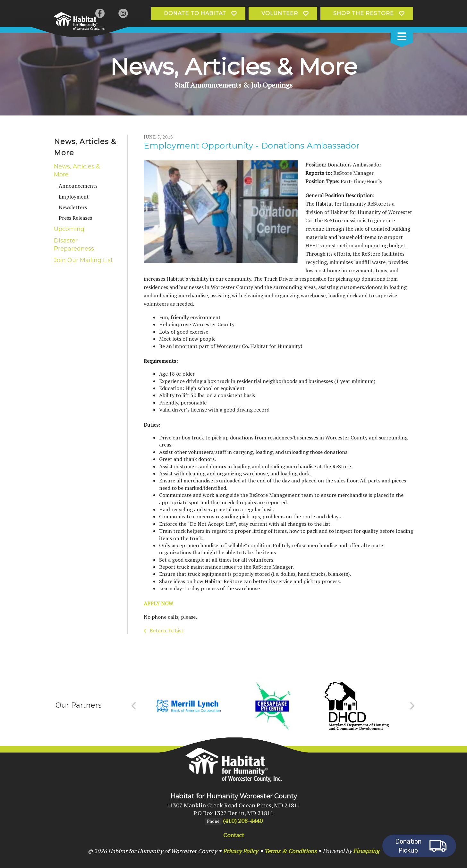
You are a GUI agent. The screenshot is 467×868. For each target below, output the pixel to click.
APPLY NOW (158, 603)
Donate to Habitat (195, 13)
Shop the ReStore (364, 13)
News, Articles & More (77, 170)
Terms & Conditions (290, 851)
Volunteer (280, 13)
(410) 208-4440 (243, 821)
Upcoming (69, 229)
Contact (234, 835)
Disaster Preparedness (74, 245)
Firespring (366, 851)
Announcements (78, 186)
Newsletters (73, 207)
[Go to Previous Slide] (134, 706)
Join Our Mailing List (83, 260)
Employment (74, 197)
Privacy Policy (240, 851)
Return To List (166, 630)
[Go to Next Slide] (412, 706)
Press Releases (75, 218)
